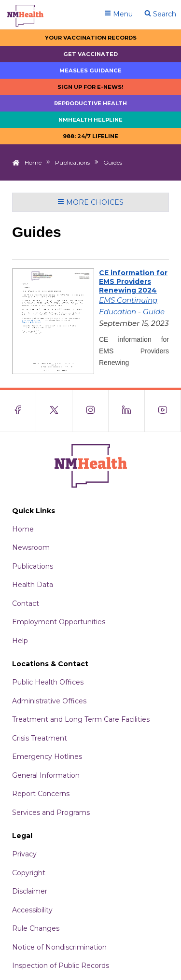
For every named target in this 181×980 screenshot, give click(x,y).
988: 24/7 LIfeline (90, 136)
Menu (118, 14)
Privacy (24, 854)
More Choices (90, 202)
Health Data (33, 585)
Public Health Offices (48, 682)
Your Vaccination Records (91, 38)
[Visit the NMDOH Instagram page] (90, 411)
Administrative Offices (49, 701)
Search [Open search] (160, 14)
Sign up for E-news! (90, 87)
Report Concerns (41, 794)
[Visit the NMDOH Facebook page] (18, 411)
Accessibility (32, 910)
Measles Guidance (90, 70)
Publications (72, 162)
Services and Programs (51, 812)
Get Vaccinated (90, 54)
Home (33, 162)
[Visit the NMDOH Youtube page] (163, 411)
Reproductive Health (90, 103)
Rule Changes (36, 928)
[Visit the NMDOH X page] (54, 411)
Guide (154, 312)
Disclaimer (30, 891)
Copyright (29, 873)
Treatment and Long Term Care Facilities (81, 719)
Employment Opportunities (59, 622)
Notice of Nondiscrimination (59, 947)
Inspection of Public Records (61, 966)
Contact (26, 603)
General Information (46, 775)
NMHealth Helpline (90, 120)
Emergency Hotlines (47, 756)
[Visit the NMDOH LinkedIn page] (127, 411)
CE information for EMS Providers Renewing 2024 (133, 281)
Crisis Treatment (40, 738)
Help (20, 641)
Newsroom (31, 547)
